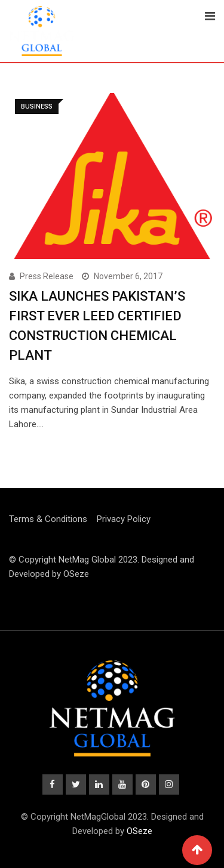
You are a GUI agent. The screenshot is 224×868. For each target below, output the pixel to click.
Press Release (47, 276)
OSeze (76, 574)
